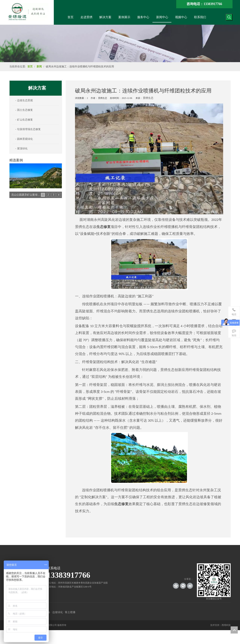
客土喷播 (70, 612)
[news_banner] (120, 43)
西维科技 (226, 625)
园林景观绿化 (25, 139)
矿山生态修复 (25, 120)
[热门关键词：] (229, 17)
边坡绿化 (58, 612)
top (234, 630)
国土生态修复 (25, 110)
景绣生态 (148, 98)
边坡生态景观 (25, 100)
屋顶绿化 (22, 149)
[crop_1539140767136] (214, 580)
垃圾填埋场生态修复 (29, 129)
